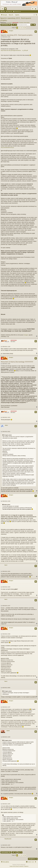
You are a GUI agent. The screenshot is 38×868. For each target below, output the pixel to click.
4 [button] (23, 28)
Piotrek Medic (27, 23)
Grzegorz (11, 31)
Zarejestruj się (18, 11)
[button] (25, 28)
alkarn (6, 425)
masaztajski (9, 23)
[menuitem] (36, 15)
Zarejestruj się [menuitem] (36, 9)
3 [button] (21, 28)
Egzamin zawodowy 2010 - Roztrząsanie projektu (16, 19)
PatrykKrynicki (8, 839)
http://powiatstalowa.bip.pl (7, 147)
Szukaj (3, 11)
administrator (15, 23)
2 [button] (19, 28)
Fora (6, 9)
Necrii (6, 565)
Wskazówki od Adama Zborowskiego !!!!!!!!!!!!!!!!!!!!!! (17, 362)
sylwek (8, 731)
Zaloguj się (10, 11)
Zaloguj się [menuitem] (33, 9)
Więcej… (3, 9)
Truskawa (21, 23)
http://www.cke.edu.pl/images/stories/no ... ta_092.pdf (14, 50)
